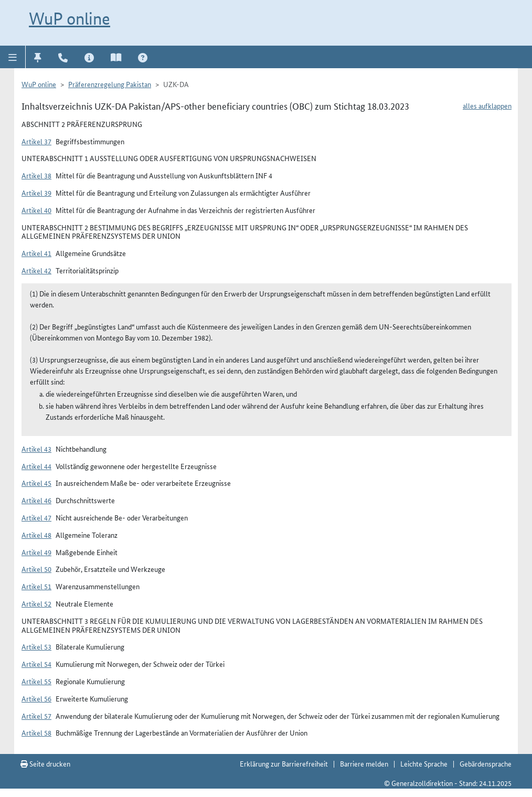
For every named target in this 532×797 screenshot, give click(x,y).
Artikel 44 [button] (36, 466)
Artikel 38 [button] (36, 175)
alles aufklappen (487, 105)
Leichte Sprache (424, 763)
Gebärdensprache (486, 763)
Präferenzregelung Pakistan (110, 84)
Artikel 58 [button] (36, 732)
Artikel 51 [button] (36, 586)
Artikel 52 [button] (36, 603)
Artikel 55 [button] (36, 681)
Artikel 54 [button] (36, 664)
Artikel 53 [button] (36, 646)
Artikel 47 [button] (36, 517)
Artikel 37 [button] (36, 141)
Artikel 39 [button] (36, 193)
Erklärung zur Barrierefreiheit (284, 763)
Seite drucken (45, 763)
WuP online (70, 18)
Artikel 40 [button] (36, 210)
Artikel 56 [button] (36, 698)
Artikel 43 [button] (36, 449)
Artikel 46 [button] (36, 500)
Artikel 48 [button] (36, 535)
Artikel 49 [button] (36, 552)
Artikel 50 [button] (36, 569)
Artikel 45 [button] (36, 483)
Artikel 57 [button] (36, 716)
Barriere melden (364, 763)
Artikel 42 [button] (36, 270)
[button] (13, 57)
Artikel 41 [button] (36, 253)
